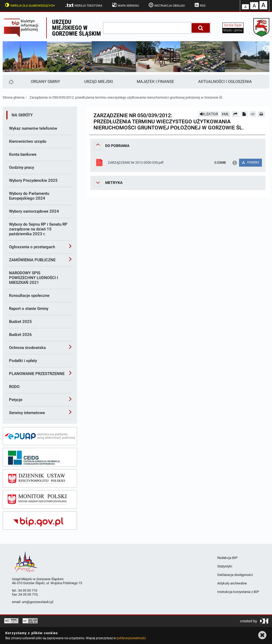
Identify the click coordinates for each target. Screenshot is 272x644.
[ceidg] (40, 457)
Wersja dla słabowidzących (29, 5)
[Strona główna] (11, 82)
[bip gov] (40, 521)
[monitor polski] (40, 499)
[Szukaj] (201, 28)
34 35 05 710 (28, 590)
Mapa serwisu (125, 5)
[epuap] (40, 436)
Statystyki (225, 566)
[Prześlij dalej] (235, 114)
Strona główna (14, 97)
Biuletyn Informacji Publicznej (24, 28)
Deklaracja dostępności (235, 575)
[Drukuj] (261, 114)
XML (225, 114)
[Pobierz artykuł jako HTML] (253, 114)
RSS (200, 5)
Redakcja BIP (227, 558)
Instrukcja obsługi (166, 5)
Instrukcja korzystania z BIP (238, 592)
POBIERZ (250, 163)
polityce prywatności (131, 638)
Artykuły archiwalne (232, 583)
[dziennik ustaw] (40, 478)
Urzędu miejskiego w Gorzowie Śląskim (76, 28)
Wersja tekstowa (84, 5)
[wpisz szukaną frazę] (148, 28)
